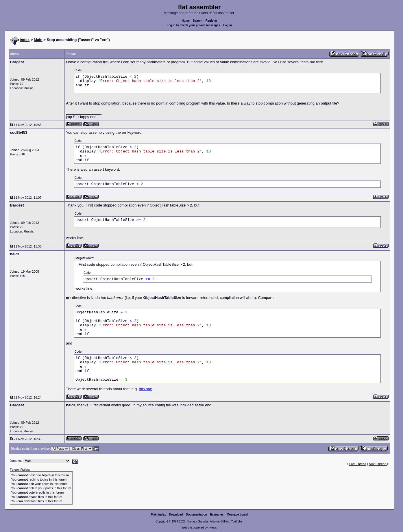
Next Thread (378, 464)
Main (38, 40)
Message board (237, 515)
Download (176, 515)
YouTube (237, 521)
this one (145, 389)
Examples (217, 515)
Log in (228, 25)
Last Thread (358, 464)
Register (211, 21)
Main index (158, 515)
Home (186, 21)
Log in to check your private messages (194, 25)
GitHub (225, 521)
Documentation (196, 515)
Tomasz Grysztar (198, 521)
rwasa (212, 528)
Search (198, 21)
